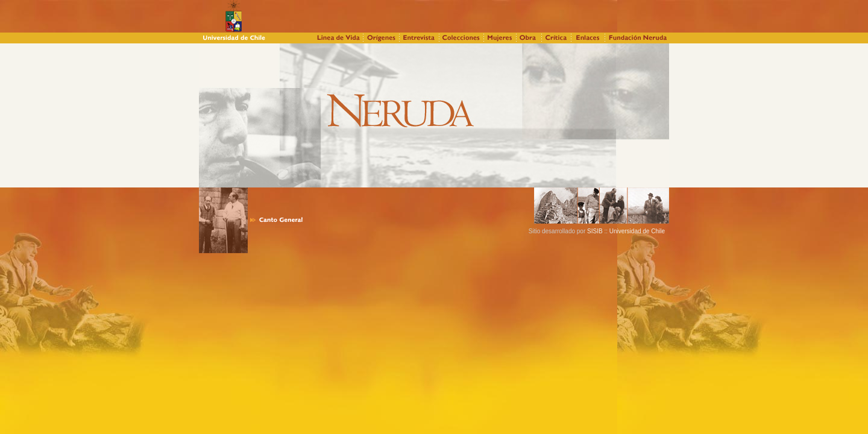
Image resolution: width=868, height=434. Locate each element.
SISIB (595, 231)
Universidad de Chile (636, 231)
